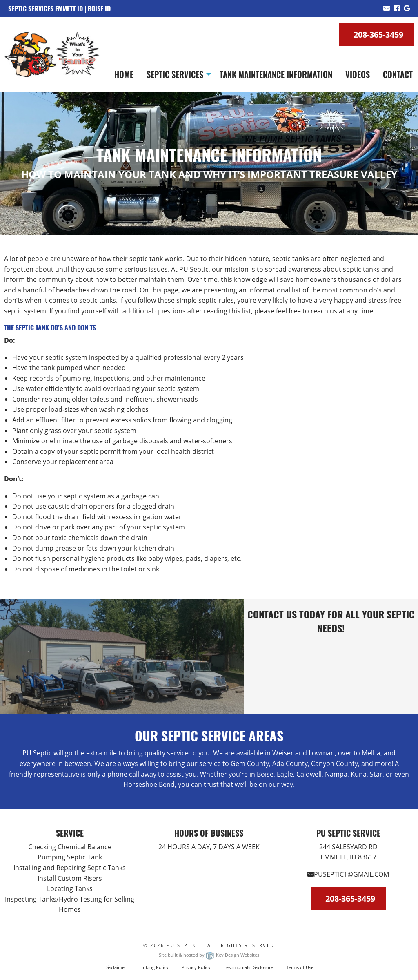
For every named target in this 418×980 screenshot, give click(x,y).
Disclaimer (115, 967)
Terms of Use (300, 967)
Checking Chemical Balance (70, 847)
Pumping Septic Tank (70, 857)
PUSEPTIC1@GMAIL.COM (348, 874)
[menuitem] (124, 74)
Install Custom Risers (70, 878)
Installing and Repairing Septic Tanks (70, 868)
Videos (358, 74)
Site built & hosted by (209, 955)
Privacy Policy (196, 967)
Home (124, 74)
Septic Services (175, 74)
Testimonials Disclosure (248, 967)
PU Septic (182, 945)
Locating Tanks (70, 888)
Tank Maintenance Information (276, 74)
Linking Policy (154, 967)
